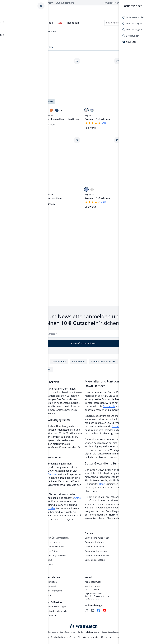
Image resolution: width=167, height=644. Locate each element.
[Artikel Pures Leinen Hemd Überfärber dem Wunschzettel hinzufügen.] (77, 62)
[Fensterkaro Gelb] (133, 111)
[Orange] (51, 111)
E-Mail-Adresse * (49, 334)
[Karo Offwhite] (86, 111)
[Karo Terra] (5, 269)
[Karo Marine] (92, 111)
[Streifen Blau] (86, 190)
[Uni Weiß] (11, 190)
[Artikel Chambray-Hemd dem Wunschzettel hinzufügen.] (36, 62)
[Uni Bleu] (5, 190)
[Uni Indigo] (46, 190)
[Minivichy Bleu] (138, 111)
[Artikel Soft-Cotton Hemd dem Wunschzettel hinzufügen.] (158, 62)
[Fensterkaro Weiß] (127, 111)
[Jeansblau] (57, 111)
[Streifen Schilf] (92, 190)
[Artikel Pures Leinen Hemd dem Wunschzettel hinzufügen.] (36, 220)
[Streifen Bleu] (5, 111)
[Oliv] (46, 111)
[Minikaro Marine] (127, 190)
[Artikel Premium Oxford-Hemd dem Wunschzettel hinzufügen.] (117, 62)
